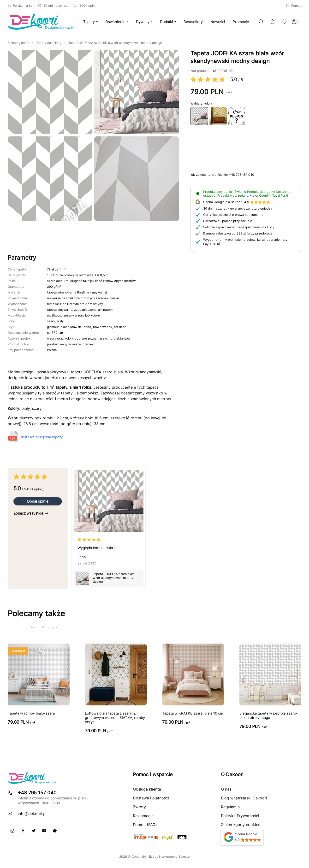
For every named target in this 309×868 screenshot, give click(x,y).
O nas (226, 789)
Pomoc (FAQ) (145, 825)
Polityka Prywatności (240, 816)
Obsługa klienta (147, 789)
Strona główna (18, 43)
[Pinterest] (55, 831)
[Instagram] (12, 831)
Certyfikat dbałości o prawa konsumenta (233, 215)
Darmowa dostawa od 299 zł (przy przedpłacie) (238, 233)
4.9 (237, 202)
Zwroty (139, 807)
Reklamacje (143, 816)
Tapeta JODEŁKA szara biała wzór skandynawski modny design (115, 43)
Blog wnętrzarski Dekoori (244, 798)
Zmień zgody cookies (241, 825)
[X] (34, 831)
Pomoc (294, 6)
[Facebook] (23, 831)
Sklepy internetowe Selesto (169, 856)
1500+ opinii (84, 6)
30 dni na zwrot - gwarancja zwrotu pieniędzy (238, 208)
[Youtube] (44, 831)
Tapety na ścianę (49, 43)
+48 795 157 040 (241, 175)
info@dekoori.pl (32, 814)
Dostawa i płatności (151, 798)
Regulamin (230, 807)
